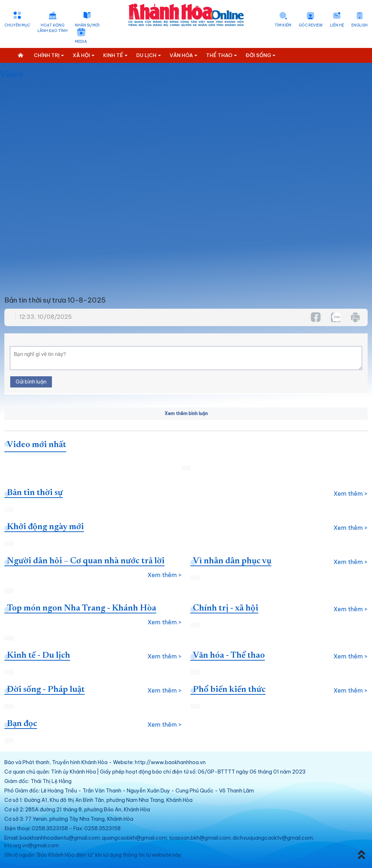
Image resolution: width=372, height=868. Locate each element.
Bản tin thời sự (35, 493)
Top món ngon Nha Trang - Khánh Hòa (82, 608)
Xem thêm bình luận (186, 413)
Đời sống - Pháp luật (46, 690)
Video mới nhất (37, 445)
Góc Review (311, 25)
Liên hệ (337, 25)
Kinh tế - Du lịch (39, 656)
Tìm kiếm (283, 25)
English (359, 25)
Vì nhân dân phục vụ (232, 561)
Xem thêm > (351, 494)
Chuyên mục (17, 25)
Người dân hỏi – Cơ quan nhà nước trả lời (86, 561)
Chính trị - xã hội (226, 608)
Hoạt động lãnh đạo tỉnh (52, 28)
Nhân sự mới (87, 25)
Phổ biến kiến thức (229, 690)
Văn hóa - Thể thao (229, 656)
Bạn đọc (22, 724)
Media (81, 42)
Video (12, 75)
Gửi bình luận (31, 382)
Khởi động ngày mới (45, 527)
